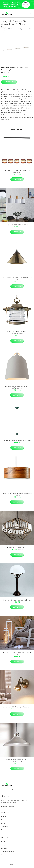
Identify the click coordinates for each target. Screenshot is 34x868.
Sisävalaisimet (14, 67)
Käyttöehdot (5, 848)
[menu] (31, 13)
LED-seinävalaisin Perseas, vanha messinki (17, 707)
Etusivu (4, 27)
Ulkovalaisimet (6, 830)
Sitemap (4, 855)
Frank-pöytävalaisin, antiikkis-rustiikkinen (17, 600)
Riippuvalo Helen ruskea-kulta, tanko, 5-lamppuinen (17, 171)
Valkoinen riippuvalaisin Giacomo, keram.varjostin (17, 760)
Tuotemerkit (5, 826)
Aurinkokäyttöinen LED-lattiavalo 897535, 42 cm (17, 653)
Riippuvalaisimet (24, 67)
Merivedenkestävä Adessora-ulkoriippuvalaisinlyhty (17, 333)
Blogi (3, 842)
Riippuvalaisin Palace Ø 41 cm (17, 547)
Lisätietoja (9, 82)
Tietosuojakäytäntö (8, 852)
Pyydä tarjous (26, 4)
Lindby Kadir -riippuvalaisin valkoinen (17, 225)
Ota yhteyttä (5, 845)
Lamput (4, 816)
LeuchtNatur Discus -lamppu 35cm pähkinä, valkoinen (17, 494)
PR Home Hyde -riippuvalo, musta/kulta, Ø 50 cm (17, 278)
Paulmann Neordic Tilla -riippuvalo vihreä (17, 441)
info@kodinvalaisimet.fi (9, 806)
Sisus (3, 823)
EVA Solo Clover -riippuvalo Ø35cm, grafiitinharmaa (17, 387)
